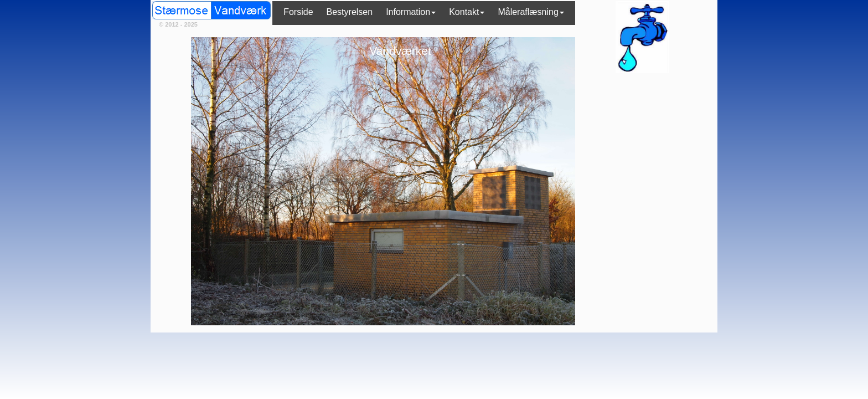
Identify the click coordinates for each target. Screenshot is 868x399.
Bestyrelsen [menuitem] (350, 12)
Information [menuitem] (411, 12)
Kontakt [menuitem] (467, 12)
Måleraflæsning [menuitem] (531, 12)
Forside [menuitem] (298, 12)
